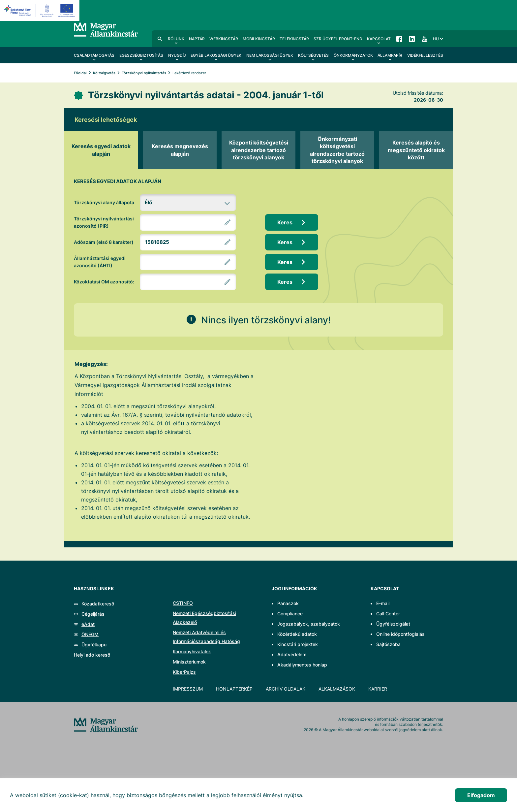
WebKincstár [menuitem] (224, 39)
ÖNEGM (90, 634)
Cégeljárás (93, 614)
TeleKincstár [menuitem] (294, 39)
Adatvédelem (292, 654)
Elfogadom (481, 795)
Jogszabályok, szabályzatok (309, 624)
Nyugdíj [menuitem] (177, 55)
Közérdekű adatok (297, 634)
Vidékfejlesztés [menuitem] (425, 55)
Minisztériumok (189, 662)
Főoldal (80, 73)
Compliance (290, 614)
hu (436, 39)
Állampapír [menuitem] (390, 55)
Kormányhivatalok (192, 651)
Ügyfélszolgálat (393, 624)
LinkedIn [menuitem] (412, 39)
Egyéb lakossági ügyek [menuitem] (216, 55)
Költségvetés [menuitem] (313, 55)
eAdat (88, 624)
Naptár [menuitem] (197, 39)
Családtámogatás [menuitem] (94, 55)
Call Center (388, 614)
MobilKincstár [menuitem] (259, 39)
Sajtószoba (388, 644)
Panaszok (288, 603)
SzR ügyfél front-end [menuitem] (338, 39)
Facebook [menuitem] (399, 39)
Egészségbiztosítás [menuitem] (141, 55)
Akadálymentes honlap (302, 665)
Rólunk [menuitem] (176, 39)
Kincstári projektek (298, 644)
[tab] (101, 150)
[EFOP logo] (41, 11)
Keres (285, 222)
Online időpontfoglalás (400, 634)
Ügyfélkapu (94, 645)
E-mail (383, 603)
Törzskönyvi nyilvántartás (144, 73)
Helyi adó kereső (92, 655)
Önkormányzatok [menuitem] (353, 55)
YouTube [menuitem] (424, 39)
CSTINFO (183, 603)
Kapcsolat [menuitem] (379, 39)
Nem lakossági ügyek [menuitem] (270, 55)
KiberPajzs (184, 672)
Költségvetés (104, 73)
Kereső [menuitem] (160, 39)
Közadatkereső (98, 604)
